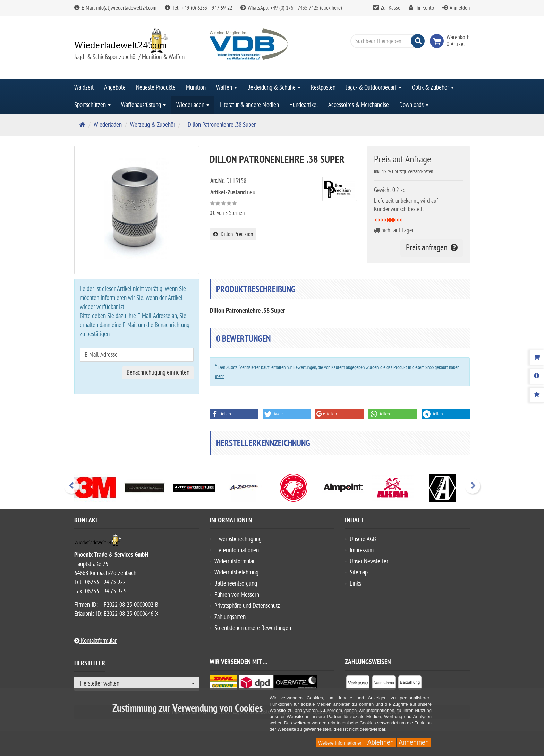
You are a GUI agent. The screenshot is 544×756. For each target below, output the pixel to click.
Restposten (323, 88)
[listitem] (358, 684)
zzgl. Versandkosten (416, 172)
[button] (234, 414)
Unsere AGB (363, 539)
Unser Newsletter (369, 561)
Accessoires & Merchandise (359, 105)
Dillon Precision (233, 234)
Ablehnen (381, 742)
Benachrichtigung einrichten (158, 373)
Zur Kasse (390, 8)
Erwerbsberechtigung (238, 539)
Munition (196, 88)
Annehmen (414, 742)
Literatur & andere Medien (249, 105)
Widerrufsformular (235, 561)
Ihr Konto (425, 8)
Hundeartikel (304, 105)
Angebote (115, 88)
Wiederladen (193, 105)
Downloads (414, 105)
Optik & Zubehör (433, 88)
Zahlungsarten (230, 617)
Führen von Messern (237, 595)
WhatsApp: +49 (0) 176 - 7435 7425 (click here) (291, 8)
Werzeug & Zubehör (153, 125)
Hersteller (90, 664)
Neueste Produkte (156, 88)
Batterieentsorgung (236, 584)
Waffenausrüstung (143, 105)
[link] (438, 41)
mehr (219, 376)
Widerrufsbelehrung (236, 573)
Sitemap (359, 573)
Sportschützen (92, 105)
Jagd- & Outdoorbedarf (374, 88)
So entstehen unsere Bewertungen (253, 628)
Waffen (227, 88)
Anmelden (460, 8)
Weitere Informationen (340, 743)
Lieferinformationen (237, 550)
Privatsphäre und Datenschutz (247, 606)
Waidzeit (84, 88)
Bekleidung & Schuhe (274, 88)
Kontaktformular (95, 641)
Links (355, 584)
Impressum (362, 550)
